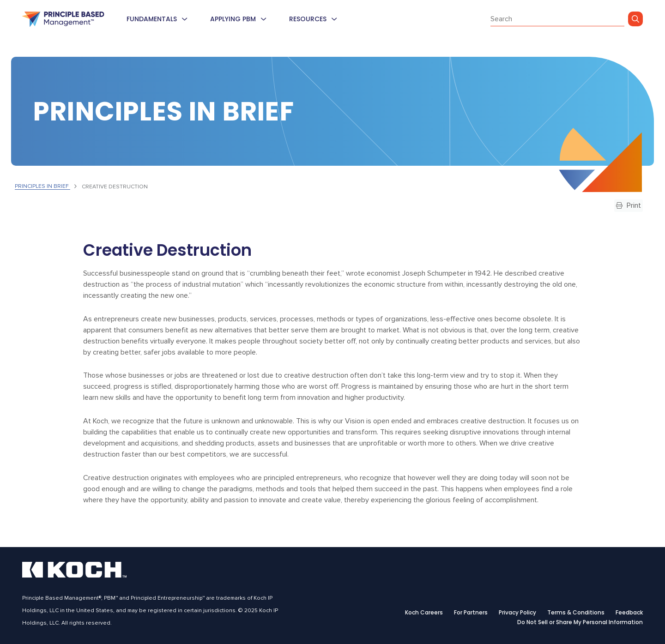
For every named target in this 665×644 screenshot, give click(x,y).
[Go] (635, 19)
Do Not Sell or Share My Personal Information (580, 622)
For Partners (471, 613)
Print (629, 205)
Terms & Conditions (576, 613)
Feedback (629, 613)
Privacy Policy (517, 613)
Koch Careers (424, 613)
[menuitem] (184, 19)
